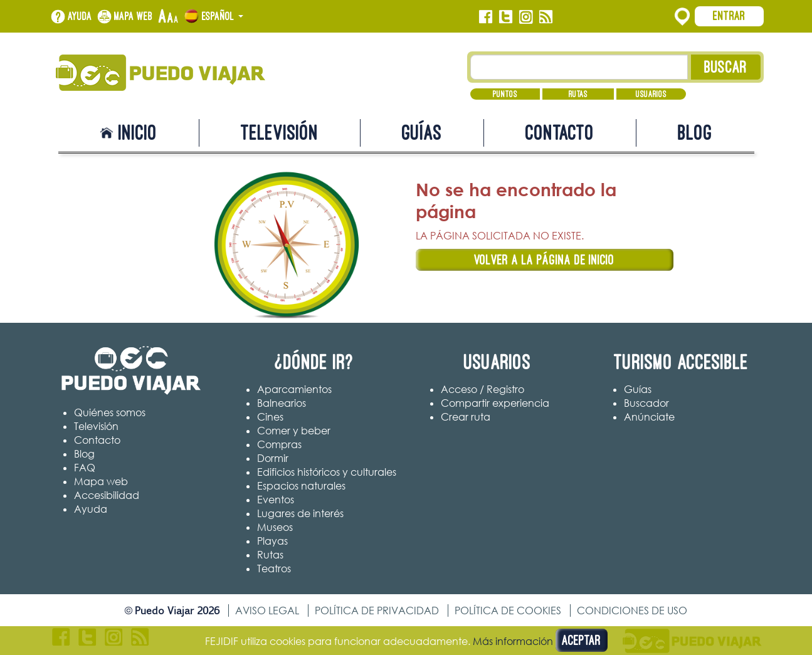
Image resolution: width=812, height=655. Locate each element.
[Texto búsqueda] (579, 67)
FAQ (85, 468)
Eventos (276, 500)
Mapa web (134, 16)
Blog (695, 133)
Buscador (646, 403)
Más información (513, 641)
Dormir (273, 458)
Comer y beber (294, 431)
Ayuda (80, 16)
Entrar (729, 16)
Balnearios (282, 403)
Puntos (505, 94)
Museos (275, 527)
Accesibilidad (107, 495)
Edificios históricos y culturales (327, 472)
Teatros (274, 569)
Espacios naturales (301, 486)
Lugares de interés (300, 513)
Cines (270, 417)
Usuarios (651, 94)
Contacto (560, 133)
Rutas (578, 94)
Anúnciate (649, 417)
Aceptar (582, 640)
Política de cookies (508, 610)
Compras (279, 444)
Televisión (280, 133)
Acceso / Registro (482, 389)
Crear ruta (466, 417)
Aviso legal (267, 610)
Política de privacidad (377, 610)
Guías (422, 133)
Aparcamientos (294, 389)
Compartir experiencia (495, 403)
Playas (272, 541)
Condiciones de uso (632, 610)
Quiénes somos (110, 412)
